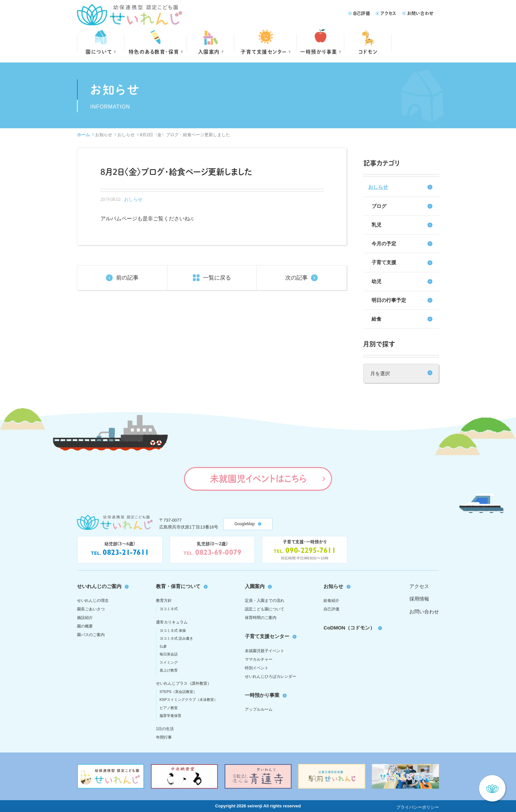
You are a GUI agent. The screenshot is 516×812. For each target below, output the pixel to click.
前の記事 (127, 278)
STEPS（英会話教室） (178, 692)
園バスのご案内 (91, 635)
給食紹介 (331, 601)
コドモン (368, 51)
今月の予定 (384, 244)
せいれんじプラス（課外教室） (184, 683)
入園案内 (209, 51)
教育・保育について (178, 586)
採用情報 (419, 599)
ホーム (83, 135)
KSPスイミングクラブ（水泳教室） (189, 700)
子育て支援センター (264, 51)
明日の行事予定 (389, 300)
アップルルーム (259, 709)
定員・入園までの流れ (265, 601)
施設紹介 (85, 618)
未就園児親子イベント (265, 651)
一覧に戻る (217, 278)
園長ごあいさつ (91, 609)
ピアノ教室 (169, 708)
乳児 (376, 225)
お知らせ (104, 135)
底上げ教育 (169, 670)
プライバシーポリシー (418, 807)
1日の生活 (165, 729)
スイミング (169, 662)
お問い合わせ (420, 13)
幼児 (376, 281)
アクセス (388, 13)
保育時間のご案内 (261, 618)
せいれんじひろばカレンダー (271, 677)
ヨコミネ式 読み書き (176, 638)
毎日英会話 (169, 654)
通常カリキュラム (172, 622)
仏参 (163, 646)
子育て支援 (384, 262)
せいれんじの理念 (93, 601)
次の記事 (297, 278)
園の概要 (85, 626)
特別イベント (257, 668)
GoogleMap (245, 524)
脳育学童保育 (170, 716)
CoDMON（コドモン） (349, 628)
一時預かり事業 (262, 695)
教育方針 (164, 601)
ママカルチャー (259, 659)
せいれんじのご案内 (99, 586)
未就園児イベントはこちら (258, 479)
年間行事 (164, 737)
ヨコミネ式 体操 (173, 630)
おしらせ (126, 135)
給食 (376, 319)
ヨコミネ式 (169, 609)
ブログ (379, 206)
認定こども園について (265, 609)
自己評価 (362, 13)
